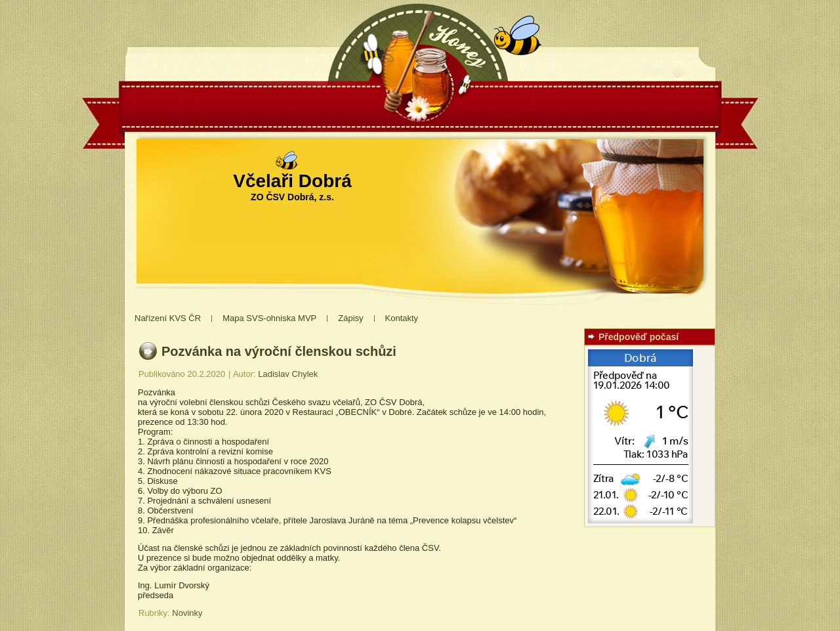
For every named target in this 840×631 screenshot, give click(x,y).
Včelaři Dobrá (292, 181)
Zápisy (350, 318)
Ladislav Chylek (288, 374)
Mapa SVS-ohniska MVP (269, 318)
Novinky (187, 613)
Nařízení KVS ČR (168, 318)
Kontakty (402, 318)
